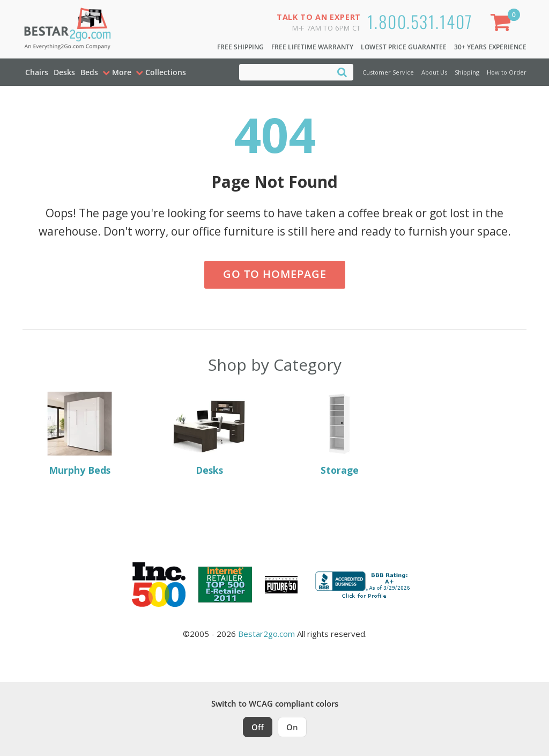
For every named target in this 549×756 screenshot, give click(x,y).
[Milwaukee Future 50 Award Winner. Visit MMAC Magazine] (281, 585)
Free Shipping (240, 47)
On (292, 727)
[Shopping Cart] (503, 24)
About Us (434, 72)
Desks (64, 72)
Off (258, 727)
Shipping (467, 72)
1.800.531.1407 (420, 21)
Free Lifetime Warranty (312, 47)
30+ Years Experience (490, 47)
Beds (89, 72)
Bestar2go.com (266, 634)
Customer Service (388, 72)
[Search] (342, 72)
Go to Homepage (275, 274)
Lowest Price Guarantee (404, 47)
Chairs (37, 72)
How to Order (507, 72)
